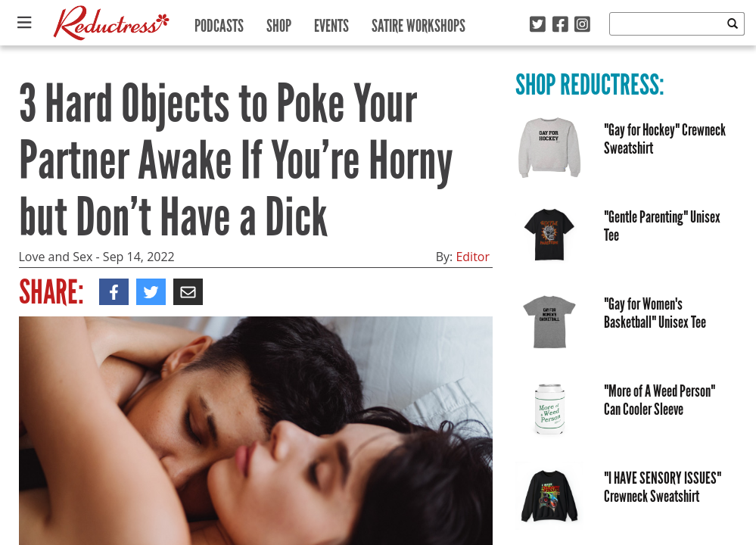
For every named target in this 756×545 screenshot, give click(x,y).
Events (331, 22)
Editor (473, 257)
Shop (279, 22)
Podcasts (219, 22)
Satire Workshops (418, 22)
